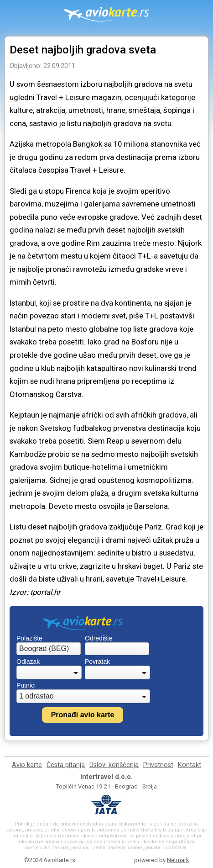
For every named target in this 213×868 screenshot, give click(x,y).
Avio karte (27, 765)
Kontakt (190, 765)
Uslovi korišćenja (114, 765)
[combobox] (49, 649)
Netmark (178, 860)
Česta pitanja (66, 765)
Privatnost (158, 765)
